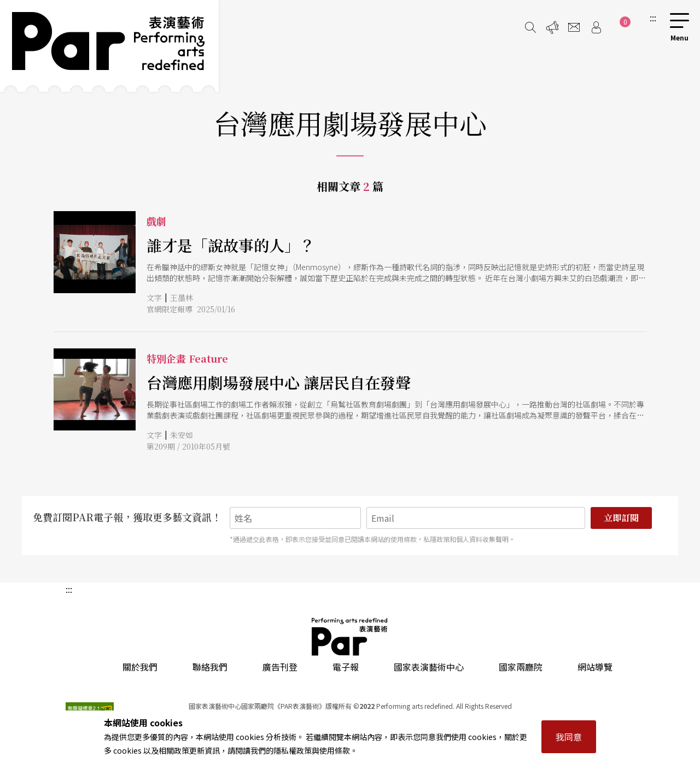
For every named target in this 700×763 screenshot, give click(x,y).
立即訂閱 (621, 518)
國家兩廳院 (521, 667)
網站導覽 (595, 667)
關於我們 (140, 667)
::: (653, 18)
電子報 (346, 667)
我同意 (569, 737)
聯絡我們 (210, 667)
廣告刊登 (280, 667)
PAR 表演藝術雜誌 (350, 637)
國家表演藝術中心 (429, 667)
